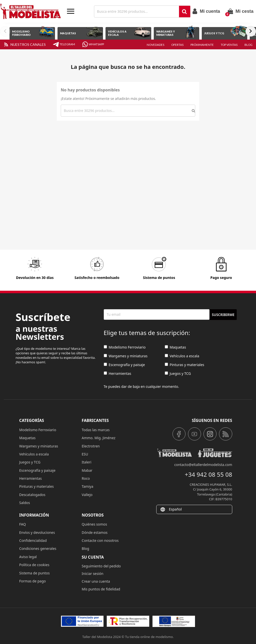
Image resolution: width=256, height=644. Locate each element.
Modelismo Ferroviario (125, 347)
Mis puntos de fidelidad (101, 589)
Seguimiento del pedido (101, 566)
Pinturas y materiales (184, 365)
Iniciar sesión (93, 574)
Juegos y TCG (178, 374)
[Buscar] (137, 12)
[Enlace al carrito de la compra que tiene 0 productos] (240, 11)
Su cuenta (93, 557)
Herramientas (117, 374)
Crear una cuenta (96, 581)
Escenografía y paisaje (124, 365)
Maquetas (175, 347)
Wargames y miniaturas (126, 356)
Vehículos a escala (182, 356)
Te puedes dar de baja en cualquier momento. (141, 386)
